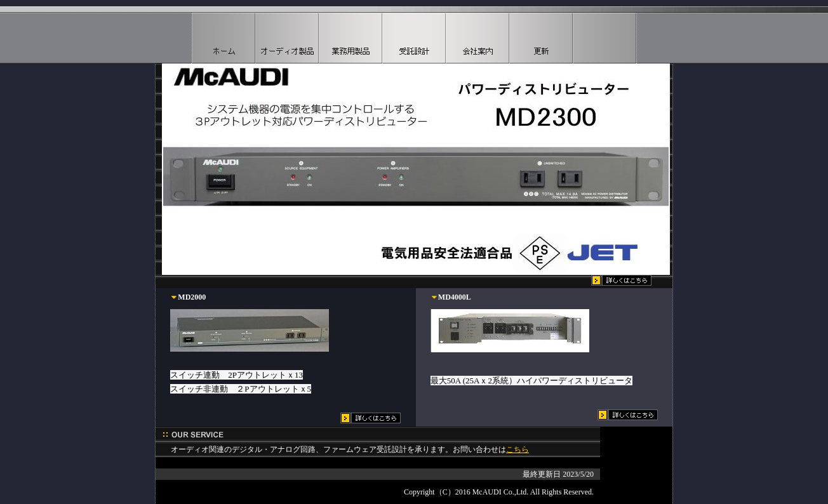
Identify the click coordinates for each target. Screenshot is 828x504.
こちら (517, 449)
